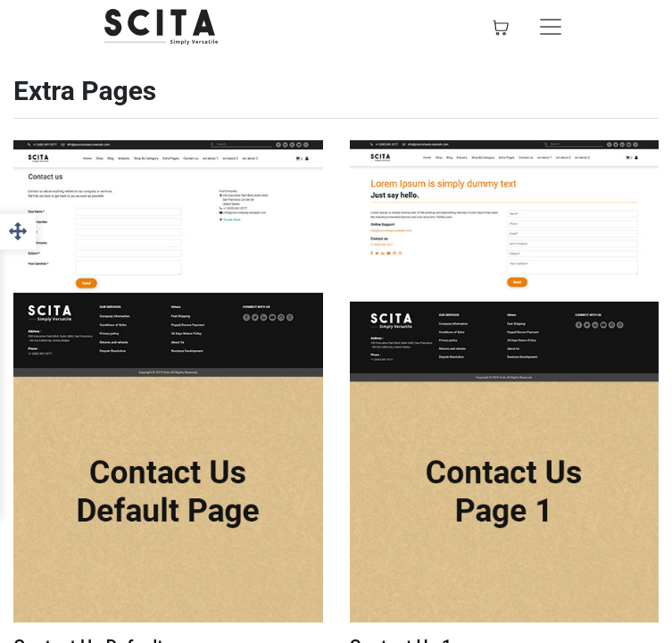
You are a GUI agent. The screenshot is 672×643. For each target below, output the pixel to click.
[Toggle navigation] (551, 27)
